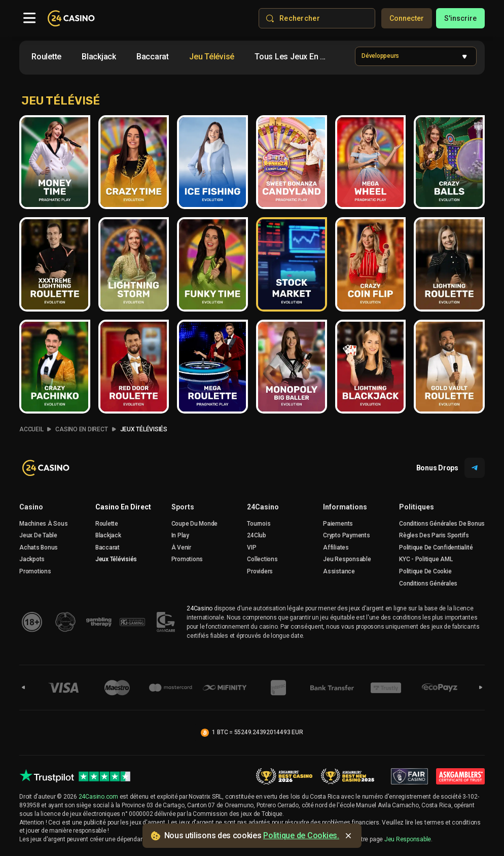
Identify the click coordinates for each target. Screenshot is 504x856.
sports (183, 507)
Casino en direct (123, 507)
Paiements (338, 524)
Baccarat (107, 547)
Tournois (259, 524)
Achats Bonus (39, 547)
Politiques (417, 507)
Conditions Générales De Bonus (442, 524)
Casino (31, 507)
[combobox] (181, 59)
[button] (416, 56)
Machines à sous (43, 524)
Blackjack (108, 535)
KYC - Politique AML (426, 559)
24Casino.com (98, 797)
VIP (251, 547)
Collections (262, 559)
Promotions (35, 571)
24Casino (263, 507)
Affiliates (336, 547)
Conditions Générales (428, 584)
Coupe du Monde (195, 524)
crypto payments (346, 535)
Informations (345, 507)
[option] (46, 57)
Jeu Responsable (347, 559)
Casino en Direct (81, 429)
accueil (31, 429)
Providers (260, 571)
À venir (181, 547)
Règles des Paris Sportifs (434, 535)
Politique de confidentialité (436, 547)
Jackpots (32, 559)
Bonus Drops (451, 468)
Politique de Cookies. (301, 835)
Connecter (407, 18)
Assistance (339, 571)
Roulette (107, 524)
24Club (257, 535)
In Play (180, 535)
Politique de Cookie (425, 571)
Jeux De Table (38, 535)
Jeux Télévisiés (144, 429)
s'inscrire (460, 18)
